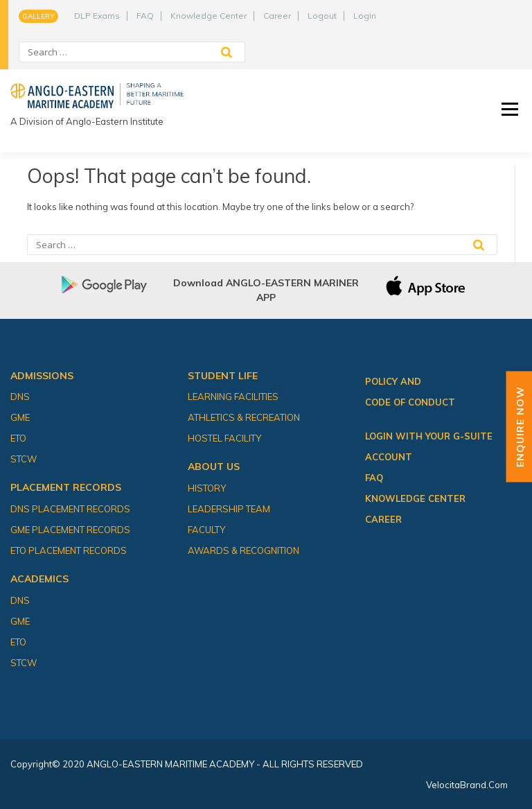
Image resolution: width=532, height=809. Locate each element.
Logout (322, 16)
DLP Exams (97, 16)
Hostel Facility (224, 438)
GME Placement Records (70, 530)
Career (277, 16)
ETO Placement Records (69, 550)
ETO (18, 438)
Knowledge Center (209, 16)
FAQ (145, 16)
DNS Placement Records (70, 509)
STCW (24, 459)
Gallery (38, 16)
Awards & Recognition (243, 550)
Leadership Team (229, 509)
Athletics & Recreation (244, 417)
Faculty (206, 530)
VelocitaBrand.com (467, 785)
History (207, 488)
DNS (20, 397)
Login (365, 16)
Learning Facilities (233, 397)
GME (20, 417)
